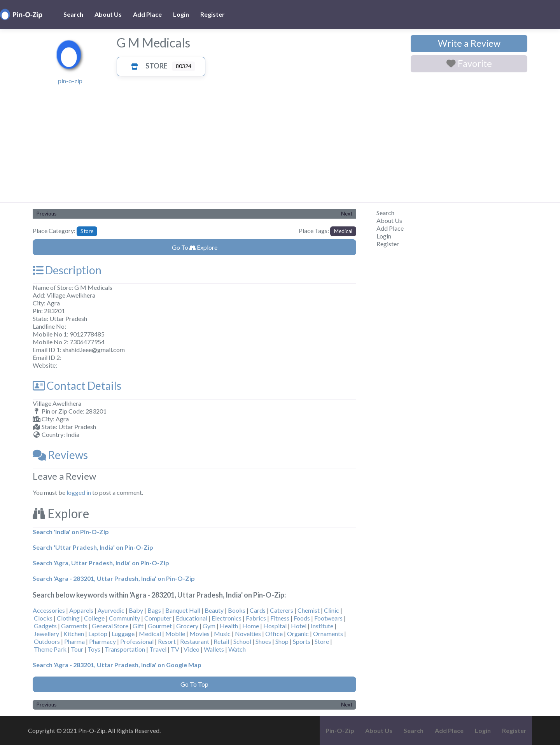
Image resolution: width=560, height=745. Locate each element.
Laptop (98, 634)
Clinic (332, 610)
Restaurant (195, 641)
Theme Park (50, 649)
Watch (237, 649)
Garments (74, 626)
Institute (322, 626)
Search (73, 14)
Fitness (280, 618)
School (242, 641)
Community (124, 618)
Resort (167, 641)
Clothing (68, 618)
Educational (192, 618)
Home (251, 626)
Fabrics (256, 618)
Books (237, 610)
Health (229, 626)
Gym (209, 626)
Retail (221, 641)
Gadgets (45, 626)
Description (67, 270)
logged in (79, 492)
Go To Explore (195, 247)
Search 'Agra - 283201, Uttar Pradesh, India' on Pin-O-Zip (114, 578)
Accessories (49, 610)
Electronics (227, 618)
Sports (302, 641)
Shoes (263, 641)
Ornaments (328, 634)
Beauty (214, 610)
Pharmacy (102, 641)
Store (147, 66)
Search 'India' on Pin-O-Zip (71, 532)
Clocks (43, 618)
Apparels (81, 610)
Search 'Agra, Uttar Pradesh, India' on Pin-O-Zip (101, 563)
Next (347, 214)
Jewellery (46, 634)
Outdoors (47, 641)
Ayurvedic (111, 610)
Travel (158, 649)
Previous (46, 214)
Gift (138, 626)
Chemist (309, 610)
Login (181, 14)
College (94, 618)
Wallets (214, 649)
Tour (77, 649)
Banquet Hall (183, 610)
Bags (154, 610)
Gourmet (160, 626)
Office (274, 634)
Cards (258, 610)
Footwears (328, 618)
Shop (282, 641)
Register (213, 14)
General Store (110, 626)
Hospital (275, 626)
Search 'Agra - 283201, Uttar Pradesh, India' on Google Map (117, 665)
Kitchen (74, 634)
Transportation (125, 649)
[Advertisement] (280, 144)
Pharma (74, 641)
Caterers (282, 610)
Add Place (147, 14)
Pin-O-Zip (340, 730)
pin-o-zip (70, 81)
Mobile (175, 634)
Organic (298, 634)
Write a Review (469, 43)
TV (175, 649)
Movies (199, 634)
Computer (158, 618)
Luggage (123, 634)
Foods (302, 618)
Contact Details (77, 386)
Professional (137, 641)
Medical (343, 231)
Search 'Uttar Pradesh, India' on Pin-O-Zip (93, 547)
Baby (136, 610)
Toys (94, 649)
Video (192, 649)
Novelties (248, 634)
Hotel (299, 626)
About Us (108, 14)
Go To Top (194, 684)
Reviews (60, 455)
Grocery (187, 626)
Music (222, 634)
